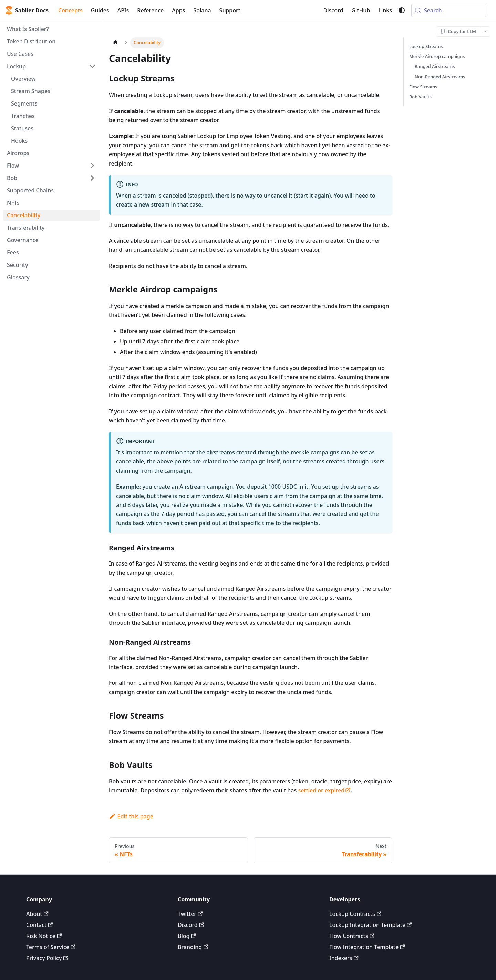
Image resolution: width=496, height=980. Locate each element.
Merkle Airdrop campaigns (437, 56)
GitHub (361, 10)
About (37, 914)
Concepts (70, 10)
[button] (51, 66)
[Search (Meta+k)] (449, 10)
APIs (123, 10)
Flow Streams (423, 87)
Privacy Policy (47, 958)
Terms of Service (51, 947)
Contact (40, 925)
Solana (202, 10)
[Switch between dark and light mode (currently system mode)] (402, 10)
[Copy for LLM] (458, 31)
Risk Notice (44, 936)
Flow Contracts (352, 936)
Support (230, 10)
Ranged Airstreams (435, 66)
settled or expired (324, 790)
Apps (178, 10)
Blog (187, 936)
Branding (193, 947)
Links (385, 10)
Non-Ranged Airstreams (440, 77)
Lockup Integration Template (370, 925)
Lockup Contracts (355, 914)
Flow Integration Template (367, 947)
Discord (333, 10)
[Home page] (115, 43)
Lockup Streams (426, 46)
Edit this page (131, 816)
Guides (100, 10)
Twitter (190, 914)
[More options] (485, 31)
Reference (150, 10)
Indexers (344, 958)
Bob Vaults (420, 97)
